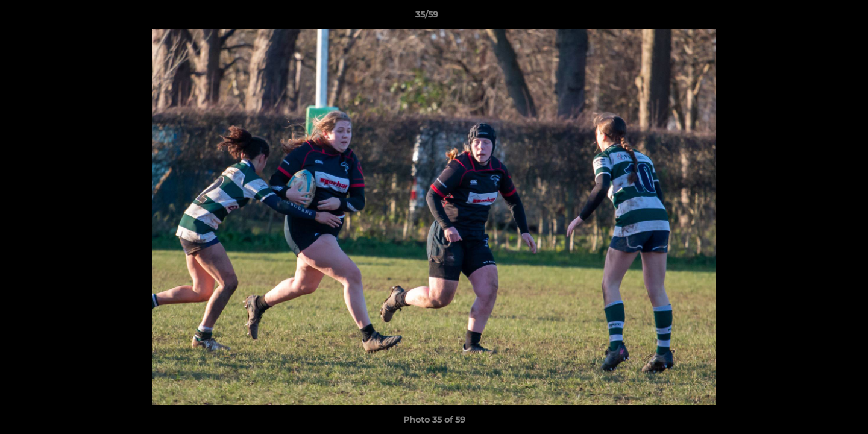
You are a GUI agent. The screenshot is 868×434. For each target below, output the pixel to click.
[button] (817, 17)
